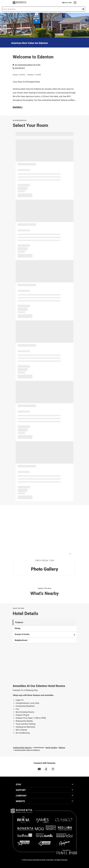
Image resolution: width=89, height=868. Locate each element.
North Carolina (51, 748)
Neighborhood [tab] (21, 640)
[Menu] (75, 3)
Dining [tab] (17, 628)
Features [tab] (19, 622)
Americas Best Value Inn (22, 748)
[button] (44, 9)
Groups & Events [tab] (45, 634)
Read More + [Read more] (18, 107)
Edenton (62, 748)
